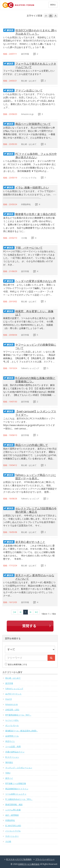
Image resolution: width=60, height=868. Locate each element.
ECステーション (12, 757)
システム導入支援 (13, 810)
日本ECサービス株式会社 (29, 864)
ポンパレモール (12, 725)
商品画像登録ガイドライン (17, 789)
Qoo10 (8, 699)
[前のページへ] (21, 612)
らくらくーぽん (12, 720)
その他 (8, 841)
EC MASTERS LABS (13, 826)
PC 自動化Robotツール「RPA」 (19, 799)
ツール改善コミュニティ (16, 794)
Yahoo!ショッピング (14, 689)
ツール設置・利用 (13, 747)
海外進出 (9, 762)
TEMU (8, 773)
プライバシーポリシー (45, 859)
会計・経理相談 (12, 815)
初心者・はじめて (13, 678)
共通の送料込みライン (15, 752)
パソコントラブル (13, 831)
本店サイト (10, 741)
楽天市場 (9, 683)
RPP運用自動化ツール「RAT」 (18, 715)
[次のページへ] (30, 612)
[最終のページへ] (36, 612)
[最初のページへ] (15, 612)
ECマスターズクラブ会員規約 (19, 859)
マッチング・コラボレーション (19, 768)
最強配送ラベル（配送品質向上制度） (22, 731)
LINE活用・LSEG (12, 710)
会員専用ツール (12, 736)
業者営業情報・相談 (14, 805)
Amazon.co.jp (12, 704)
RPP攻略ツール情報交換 (16, 783)
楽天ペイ (9, 778)
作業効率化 (10, 820)
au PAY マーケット (13, 694)
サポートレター (12, 836)
